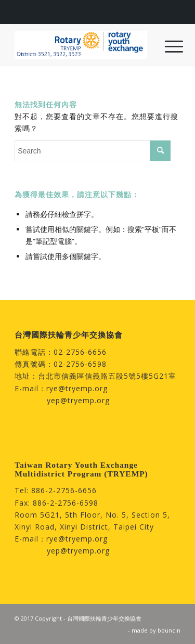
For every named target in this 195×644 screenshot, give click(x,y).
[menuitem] (166, 46)
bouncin (169, 630)
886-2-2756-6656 (64, 490)
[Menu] (166, 46)
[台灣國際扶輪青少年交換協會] (81, 45)
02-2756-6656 (80, 352)
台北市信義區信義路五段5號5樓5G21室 (107, 376)
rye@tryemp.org (77, 388)
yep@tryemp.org (78, 400)
